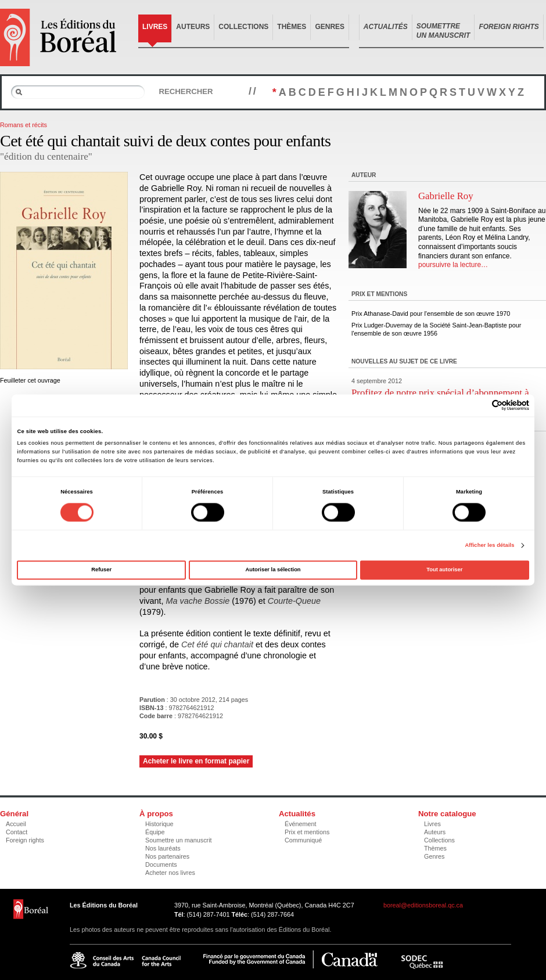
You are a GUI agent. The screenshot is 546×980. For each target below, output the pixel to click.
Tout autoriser (444, 570)
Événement (301, 824)
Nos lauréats (163, 848)
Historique (159, 824)
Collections (243, 27)
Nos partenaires (167, 856)
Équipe (155, 832)
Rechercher (186, 91)
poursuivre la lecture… (453, 265)
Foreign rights (25, 840)
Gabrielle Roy (446, 196)
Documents (161, 864)
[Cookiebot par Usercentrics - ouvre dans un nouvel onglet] (478, 406)
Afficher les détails (489, 545)
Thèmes (292, 27)
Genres (330, 27)
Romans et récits (24, 125)
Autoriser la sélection (273, 570)
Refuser (101, 570)
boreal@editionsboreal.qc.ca (423, 905)
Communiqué (303, 840)
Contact (17, 832)
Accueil (16, 824)
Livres (155, 27)
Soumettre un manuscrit (179, 840)
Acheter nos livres (170, 873)
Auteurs (193, 27)
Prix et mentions (307, 832)
